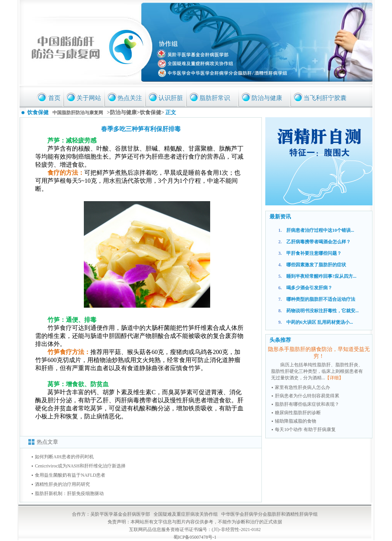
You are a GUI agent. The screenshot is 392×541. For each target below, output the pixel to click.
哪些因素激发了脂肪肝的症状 (316, 265)
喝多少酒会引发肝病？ (309, 288)
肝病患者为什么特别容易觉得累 (307, 396)
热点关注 (130, 98)
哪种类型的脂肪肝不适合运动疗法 (321, 299)
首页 (54, 98)
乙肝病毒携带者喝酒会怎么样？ (318, 242)
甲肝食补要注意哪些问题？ (314, 253)
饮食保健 (150, 112)
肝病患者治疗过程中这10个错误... (320, 230)
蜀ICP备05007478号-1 (195, 537)
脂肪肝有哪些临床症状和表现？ (307, 404)
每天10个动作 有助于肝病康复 (305, 430)
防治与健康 (267, 98)
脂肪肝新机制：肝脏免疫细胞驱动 (69, 493)
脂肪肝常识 (215, 98)
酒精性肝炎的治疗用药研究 (62, 484)
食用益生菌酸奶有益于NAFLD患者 (70, 475)
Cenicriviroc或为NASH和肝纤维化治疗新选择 (80, 466)
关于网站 (89, 98)
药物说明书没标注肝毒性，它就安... (323, 311)
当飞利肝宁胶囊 (325, 98)
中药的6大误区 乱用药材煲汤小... (320, 322)
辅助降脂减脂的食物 (296, 421)
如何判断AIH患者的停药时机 (64, 457)
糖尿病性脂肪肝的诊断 (298, 413)
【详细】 (334, 378)
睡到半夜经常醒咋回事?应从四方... (321, 276)
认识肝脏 (171, 98)
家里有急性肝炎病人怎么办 (302, 387)
